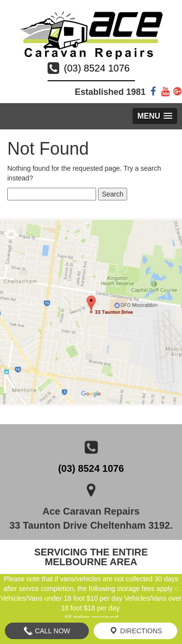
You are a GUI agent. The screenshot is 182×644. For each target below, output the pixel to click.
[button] (155, 116)
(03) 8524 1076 (97, 68)
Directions (135, 631)
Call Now (47, 631)
